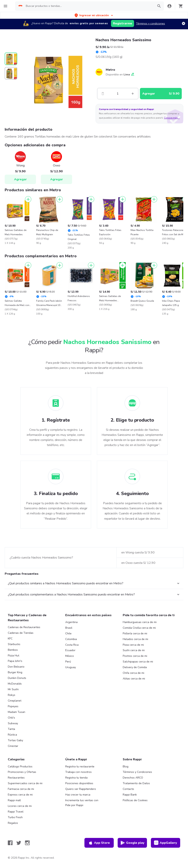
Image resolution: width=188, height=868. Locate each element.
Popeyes (13, 706)
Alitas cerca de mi (134, 679)
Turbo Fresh (15, 817)
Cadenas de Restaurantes (24, 627)
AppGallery (166, 843)
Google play (132, 843)
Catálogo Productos (20, 767)
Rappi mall (14, 800)
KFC (10, 639)
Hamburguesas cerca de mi (140, 622)
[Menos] (103, 94)
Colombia (71, 639)
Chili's (11, 718)
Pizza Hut (13, 656)
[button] (94, 15)
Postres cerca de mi (135, 656)
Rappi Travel (16, 812)
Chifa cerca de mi (133, 673)
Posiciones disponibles (79, 783)
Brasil (69, 628)
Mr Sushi (13, 689)
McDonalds (15, 684)
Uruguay (71, 667)
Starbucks (14, 644)
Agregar (20, 179)
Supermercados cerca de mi (25, 783)
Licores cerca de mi (20, 806)
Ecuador (70, 650)
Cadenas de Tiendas (21, 633)
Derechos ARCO (133, 778)
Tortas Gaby (15, 740)
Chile (68, 633)
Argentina (71, 622)
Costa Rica (72, 645)
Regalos (13, 823)
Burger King (15, 672)
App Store (99, 843)
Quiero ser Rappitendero (81, 789)
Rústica (12, 735)
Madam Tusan (17, 712)
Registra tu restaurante (80, 767)
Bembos (13, 650)
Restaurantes (16, 778)
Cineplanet (15, 701)
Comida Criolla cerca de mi (139, 628)
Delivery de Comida (135, 667)
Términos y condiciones (150, 24)
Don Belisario (16, 667)
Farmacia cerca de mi (21, 789)
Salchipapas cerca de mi (138, 662)
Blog (126, 767)
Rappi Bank (130, 795)
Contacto (128, 789)
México (70, 656)
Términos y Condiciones (137, 772)
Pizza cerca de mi (133, 645)
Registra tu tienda (76, 778)
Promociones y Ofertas (22, 772)
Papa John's (15, 661)
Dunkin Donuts (17, 678)
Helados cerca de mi (135, 639)
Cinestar (13, 746)
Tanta (11, 729)
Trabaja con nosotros (78, 772)
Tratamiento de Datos (136, 783)
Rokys (12, 695)
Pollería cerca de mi (135, 633)
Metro (110, 70)
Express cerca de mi (20, 795)
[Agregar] (28, 199)
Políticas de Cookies (135, 800)
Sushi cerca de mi (134, 650)
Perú (68, 662)
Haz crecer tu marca (78, 795)
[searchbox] (89, 6)
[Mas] (133, 94)
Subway (13, 723)
